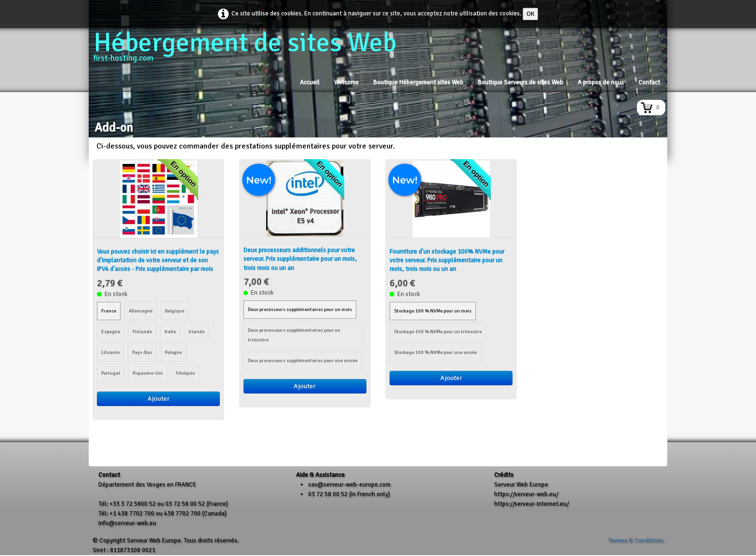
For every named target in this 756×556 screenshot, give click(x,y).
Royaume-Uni (148, 373)
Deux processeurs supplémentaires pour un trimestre (294, 335)
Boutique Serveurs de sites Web (520, 82)
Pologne (173, 352)
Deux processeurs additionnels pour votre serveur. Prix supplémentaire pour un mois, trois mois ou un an (300, 259)
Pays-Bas (142, 352)
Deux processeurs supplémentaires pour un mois (300, 309)
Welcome (346, 82)
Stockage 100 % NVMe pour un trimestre (438, 332)
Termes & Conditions (636, 541)
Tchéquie (185, 373)
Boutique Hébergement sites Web (418, 82)
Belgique (175, 311)
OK (530, 14)
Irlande (196, 332)
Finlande (142, 332)
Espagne (111, 332)
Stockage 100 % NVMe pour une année (435, 352)
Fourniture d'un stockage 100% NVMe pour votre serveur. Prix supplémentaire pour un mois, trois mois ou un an (447, 260)
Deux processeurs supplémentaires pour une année (303, 360)
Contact (649, 82)
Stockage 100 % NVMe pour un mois (433, 311)
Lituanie (110, 352)
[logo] (249, 50)
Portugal (111, 373)
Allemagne (141, 311)
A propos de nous (601, 82)
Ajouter (159, 399)
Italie (170, 332)
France (109, 311)
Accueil (310, 82)
